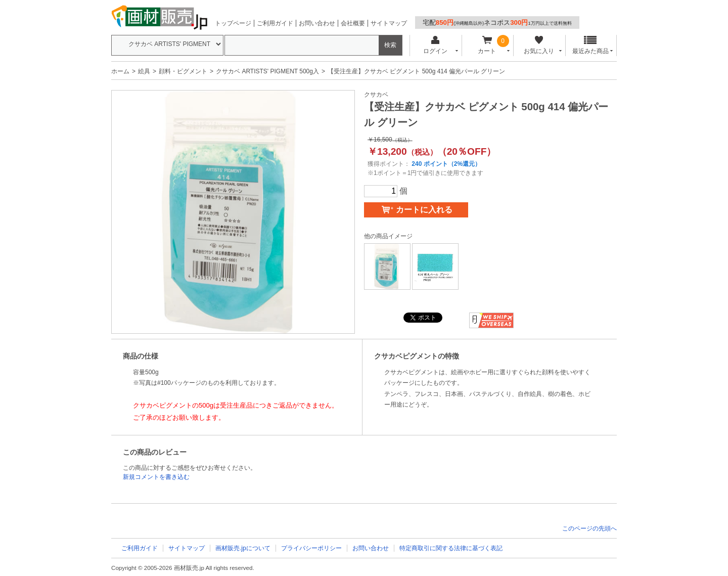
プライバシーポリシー (311, 548)
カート (487, 45)
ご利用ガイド (275, 23)
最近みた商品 (590, 45)
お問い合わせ (317, 23)
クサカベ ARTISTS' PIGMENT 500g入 (267, 71)
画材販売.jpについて (243, 548)
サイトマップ (389, 23)
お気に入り (539, 45)
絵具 (144, 71)
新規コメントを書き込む (156, 477)
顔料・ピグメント (183, 71)
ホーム (120, 71)
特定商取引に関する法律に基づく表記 (451, 548)
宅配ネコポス (497, 23)
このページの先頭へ (589, 528)
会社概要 (353, 23)
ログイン (435, 45)
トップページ (233, 23)
